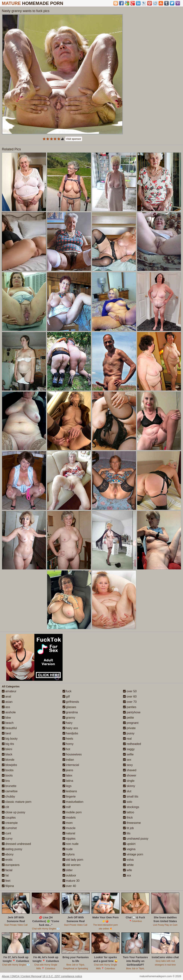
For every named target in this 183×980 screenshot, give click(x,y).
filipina (8, 886)
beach (8, 723)
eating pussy (12, 849)
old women (72, 865)
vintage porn (133, 854)
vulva (128, 860)
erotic (7, 860)
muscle (69, 828)
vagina (129, 849)
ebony (8, 854)
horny (68, 744)
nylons (69, 854)
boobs (8, 770)
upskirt (129, 844)
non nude (71, 844)
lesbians (70, 791)
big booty (10, 739)
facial (7, 870)
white (128, 865)
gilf (66, 697)
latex (67, 775)
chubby (8, 796)
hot (66, 749)
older (68, 870)
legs (67, 786)
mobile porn (72, 812)
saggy (129, 749)
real (127, 739)
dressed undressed (16, 844)
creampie (10, 823)
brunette (9, 786)
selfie (128, 754)
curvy (7, 839)
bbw (6, 718)
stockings (131, 807)
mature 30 (71, 881)
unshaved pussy (136, 839)
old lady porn (73, 860)
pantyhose (132, 712)
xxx (127, 875)
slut (127, 791)
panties (130, 707)
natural (69, 833)
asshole (9, 712)
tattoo (129, 812)
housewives (72, 754)
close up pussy (14, 812)
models (69, 818)
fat (5, 875)
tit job (128, 828)
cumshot (9, 828)
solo (128, 802)
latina (68, 781)
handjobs (70, 733)
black (7, 754)
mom (68, 823)
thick (128, 818)
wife (127, 870)
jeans (68, 770)
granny (69, 718)
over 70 (130, 702)
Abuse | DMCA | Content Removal (22, 976)
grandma (70, 712)
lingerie (69, 796)
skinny (129, 786)
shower (130, 775)
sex (127, 760)
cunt (6, 833)
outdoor (69, 875)
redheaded (132, 744)
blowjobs (9, 765)
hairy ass (70, 728)
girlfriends (71, 702)
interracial (71, 765)
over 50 (130, 691)
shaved (130, 770)
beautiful (9, 728)
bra (6, 781)
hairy (68, 723)
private (129, 728)
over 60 (130, 697)
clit (5, 807)
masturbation (73, 802)
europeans (11, 865)
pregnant (131, 723)
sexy (128, 765)
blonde (8, 760)
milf (67, 807)
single (129, 781)
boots (7, 775)
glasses (69, 707)
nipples (69, 839)
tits (127, 833)
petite (129, 718)
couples (9, 818)
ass (6, 707)
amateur (9, 691)
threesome (132, 823)
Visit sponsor (74, 139)
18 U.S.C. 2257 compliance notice (62, 976)
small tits (131, 796)
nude (68, 849)
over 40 (69, 886)
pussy (129, 733)
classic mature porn (17, 802)
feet (6, 881)
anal (6, 697)
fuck (67, 691)
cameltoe (10, 791)
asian (7, 702)
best (6, 733)
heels (68, 739)
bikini (7, 749)
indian (68, 760)
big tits (8, 744)
